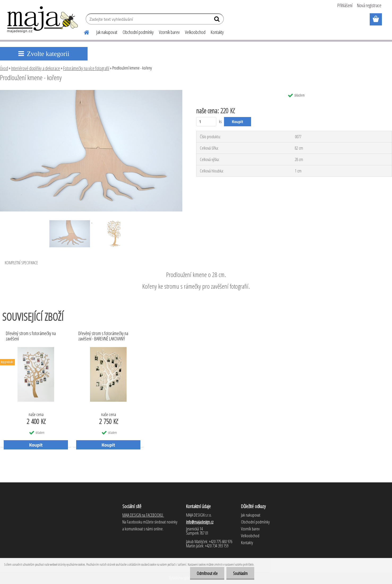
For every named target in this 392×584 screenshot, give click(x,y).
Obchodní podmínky (138, 32)
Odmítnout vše (207, 573)
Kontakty (217, 32)
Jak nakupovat (107, 32)
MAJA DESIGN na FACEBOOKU (143, 515)
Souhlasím (240, 573)
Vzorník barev (169, 32)
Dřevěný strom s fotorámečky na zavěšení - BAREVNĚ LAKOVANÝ (103, 336)
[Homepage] (84, 32)
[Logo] (43, 20)
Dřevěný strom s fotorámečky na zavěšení (31, 336)
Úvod (4, 68)
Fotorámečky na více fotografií (86, 68)
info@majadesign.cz (200, 522)
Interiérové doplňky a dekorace (36, 68)
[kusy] (206, 122)
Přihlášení (345, 5)
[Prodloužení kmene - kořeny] (91, 92)
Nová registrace (369, 5)
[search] (217, 20)
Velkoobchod (195, 32)
